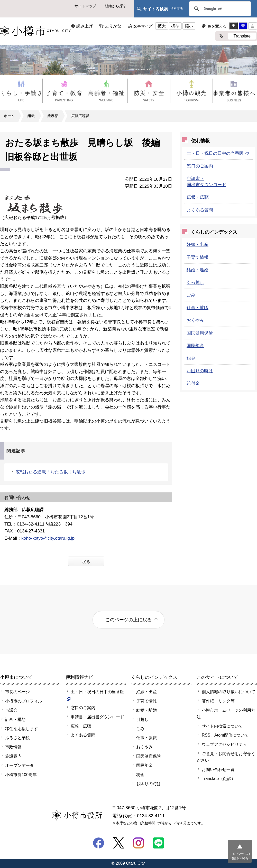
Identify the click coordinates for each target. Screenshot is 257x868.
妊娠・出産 (198, 244)
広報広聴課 (80, 116)
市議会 (11, 710)
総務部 (53, 116)
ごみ (191, 295)
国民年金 (195, 346)
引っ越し (195, 282)
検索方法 (177, 9)
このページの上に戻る (128, 620)
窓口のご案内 (200, 166)
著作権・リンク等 (218, 701)
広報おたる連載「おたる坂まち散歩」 (53, 472)
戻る (86, 561)
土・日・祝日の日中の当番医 (218, 153)
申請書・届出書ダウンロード (97, 717)
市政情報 (13, 747)
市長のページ (17, 692)
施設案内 (13, 756)
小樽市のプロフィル (24, 701)
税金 (191, 358)
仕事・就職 (198, 308)
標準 (175, 26)
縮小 (189, 26)
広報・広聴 (198, 197)
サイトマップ (85, 6)
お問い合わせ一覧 (218, 769)
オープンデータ (20, 765)
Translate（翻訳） (219, 778)
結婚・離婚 (198, 270)
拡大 (162, 26)
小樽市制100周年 (21, 775)
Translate (242, 36)
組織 (31, 116)
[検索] (219, 9)
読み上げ (85, 26)
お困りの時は (200, 371)
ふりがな (113, 26)
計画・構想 (15, 719)
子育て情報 (198, 257)
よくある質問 (200, 210)
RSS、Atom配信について (225, 735)
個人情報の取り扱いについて (228, 692)
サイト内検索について (222, 726)
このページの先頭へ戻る (240, 856)
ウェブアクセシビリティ (224, 744)
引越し (142, 719)
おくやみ (195, 320)
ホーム (9, 116)
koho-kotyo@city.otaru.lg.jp (48, 538)
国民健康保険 (200, 333)
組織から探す (116, 6)
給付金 (193, 383)
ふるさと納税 (17, 738)
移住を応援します (22, 729)
